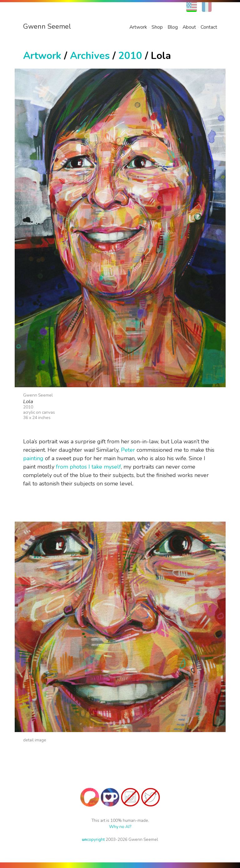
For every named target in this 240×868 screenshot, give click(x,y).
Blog (173, 27)
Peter (128, 450)
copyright (93, 839)
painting (33, 458)
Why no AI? (120, 827)
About (189, 27)
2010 (130, 56)
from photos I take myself (88, 467)
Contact (209, 27)
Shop (157, 27)
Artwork (138, 27)
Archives (90, 56)
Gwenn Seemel (47, 27)
